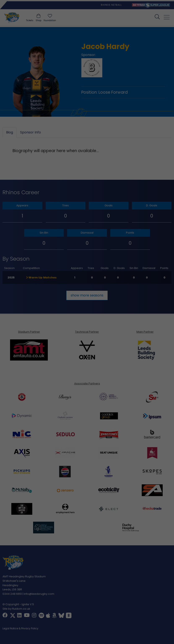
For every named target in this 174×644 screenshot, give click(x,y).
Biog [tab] (10, 132)
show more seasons (87, 295)
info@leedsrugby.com (39, 594)
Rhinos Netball (111, 5)
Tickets (30, 20)
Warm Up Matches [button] (41, 277)
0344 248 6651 (12, 594)
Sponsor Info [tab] (31, 132)
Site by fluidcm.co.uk (16, 608)
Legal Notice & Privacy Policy (20, 628)
